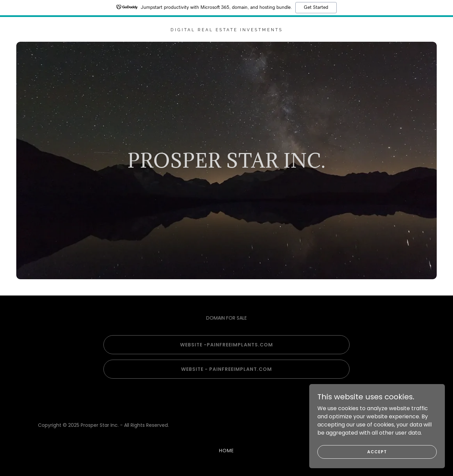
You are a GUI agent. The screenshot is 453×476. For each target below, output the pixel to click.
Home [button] (226, 451)
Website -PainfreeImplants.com (226, 345)
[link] (226, 29)
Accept (377, 451)
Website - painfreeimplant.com (226, 369)
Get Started (316, 7)
